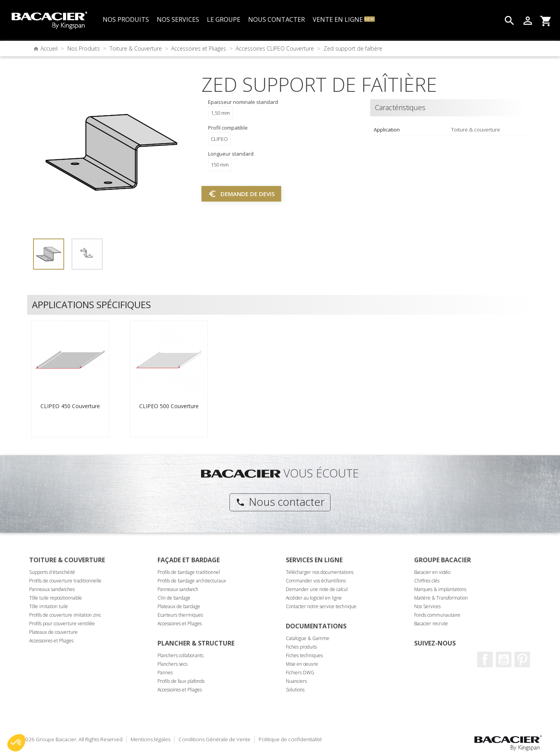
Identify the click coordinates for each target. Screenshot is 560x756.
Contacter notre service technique (321, 606)
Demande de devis (241, 194)
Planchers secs (172, 664)
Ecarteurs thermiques (180, 615)
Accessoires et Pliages (51, 641)
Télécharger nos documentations (320, 572)
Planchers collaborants (180, 655)
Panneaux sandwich (178, 589)
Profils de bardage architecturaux (192, 581)
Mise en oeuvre (302, 664)
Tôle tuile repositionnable (56, 598)
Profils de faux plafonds (181, 681)
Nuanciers (296, 681)
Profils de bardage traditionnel (189, 572)
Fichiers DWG (300, 673)
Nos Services (427, 606)
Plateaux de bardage (179, 606)
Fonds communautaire (437, 615)
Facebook (485, 660)
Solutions (295, 690)
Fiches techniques (304, 655)
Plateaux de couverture (53, 632)
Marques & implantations (440, 589)
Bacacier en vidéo (432, 572)
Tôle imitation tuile (49, 606)
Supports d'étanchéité (52, 572)
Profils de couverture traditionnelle (65, 581)
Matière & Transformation (441, 598)
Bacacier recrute (431, 624)
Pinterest (522, 660)
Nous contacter (280, 502)
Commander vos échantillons (316, 581)
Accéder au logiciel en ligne (314, 598)
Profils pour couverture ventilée (62, 624)
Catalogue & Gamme (308, 638)
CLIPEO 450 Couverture (70, 406)
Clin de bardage (174, 598)
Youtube (504, 660)
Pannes (165, 673)
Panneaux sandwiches (52, 589)
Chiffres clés (427, 581)
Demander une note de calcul (317, 589)
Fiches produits (301, 647)
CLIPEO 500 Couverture (169, 406)
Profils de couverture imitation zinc (65, 615)
